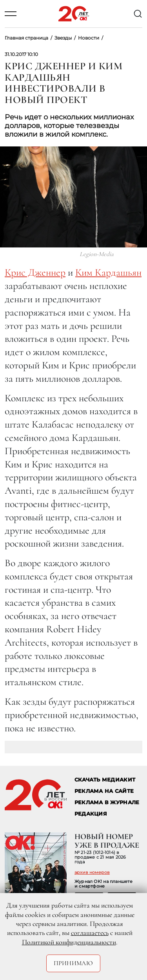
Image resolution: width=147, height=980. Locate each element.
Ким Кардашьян (108, 272)
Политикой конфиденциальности (69, 942)
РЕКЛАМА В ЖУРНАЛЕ (107, 802)
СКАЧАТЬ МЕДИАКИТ (105, 780)
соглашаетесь (90, 933)
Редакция (91, 814)
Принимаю (73, 963)
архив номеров (92, 872)
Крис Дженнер (35, 272)
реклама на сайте (104, 791)
